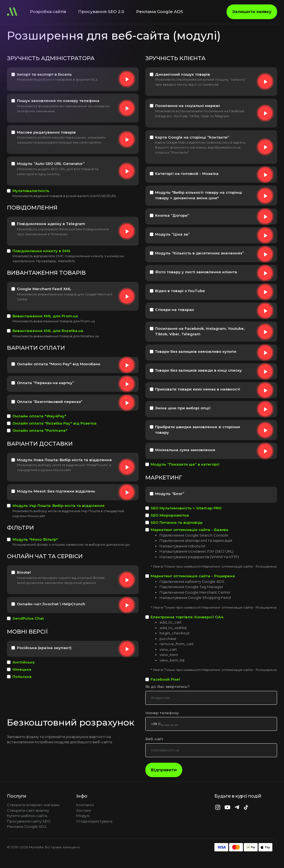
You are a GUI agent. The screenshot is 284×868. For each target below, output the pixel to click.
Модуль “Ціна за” (172, 234)
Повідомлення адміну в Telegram (51, 224)
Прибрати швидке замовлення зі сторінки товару (197, 430)
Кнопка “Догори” (172, 215)
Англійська (24, 662)
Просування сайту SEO (29, 821)
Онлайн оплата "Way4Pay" (39, 416)
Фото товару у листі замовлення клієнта (196, 272)
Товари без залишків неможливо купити (196, 351)
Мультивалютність (31, 191)
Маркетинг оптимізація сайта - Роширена (193, 576)
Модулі (83, 816)
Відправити (164, 770)
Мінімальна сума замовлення (185, 450)
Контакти (85, 805)
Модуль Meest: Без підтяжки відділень (56, 491)
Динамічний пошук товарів (182, 74)
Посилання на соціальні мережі (187, 106)
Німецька (22, 669)
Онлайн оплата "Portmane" (40, 430)
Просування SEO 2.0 (101, 12)
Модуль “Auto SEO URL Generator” (51, 164)
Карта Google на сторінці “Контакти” (192, 137)
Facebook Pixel (165, 679)
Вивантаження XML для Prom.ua (45, 316)
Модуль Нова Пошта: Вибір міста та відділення (64, 460)
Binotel (24, 572)
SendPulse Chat (28, 618)
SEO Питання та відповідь (177, 522)
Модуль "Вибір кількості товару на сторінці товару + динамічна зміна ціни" (199, 195)
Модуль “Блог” (170, 494)
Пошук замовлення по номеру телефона (58, 101)
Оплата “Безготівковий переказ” (50, 402)
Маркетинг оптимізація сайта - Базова (189, 530)
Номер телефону (162, 713)
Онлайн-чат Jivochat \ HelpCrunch (51, 604)
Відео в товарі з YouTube (180, 291)
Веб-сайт (154, 739)
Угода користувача (94, 821)
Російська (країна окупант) (44, 648)
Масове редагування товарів (46, 132)
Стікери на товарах (174, 310)
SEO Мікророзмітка (170, 515)
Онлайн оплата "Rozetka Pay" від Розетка (54, 423)
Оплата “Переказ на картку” (45, 383)
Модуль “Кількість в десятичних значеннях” (199, 253)
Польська (22, 676)
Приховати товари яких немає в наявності (198, 389)
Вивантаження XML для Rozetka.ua (48, 331)
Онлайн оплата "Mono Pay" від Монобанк (59, 364)
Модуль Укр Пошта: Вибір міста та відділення (59, 506)
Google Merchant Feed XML (44, 289)
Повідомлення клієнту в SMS (41, 251)
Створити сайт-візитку (28, 810)
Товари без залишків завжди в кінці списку (198, 370)
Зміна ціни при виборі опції (183, 408)
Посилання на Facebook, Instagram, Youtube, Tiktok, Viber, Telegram (200, 331)
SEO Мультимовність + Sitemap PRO (186, 508)
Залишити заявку (252, 12)
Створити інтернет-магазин (33, 805)
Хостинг (84, 810)
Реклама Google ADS (160, 12)
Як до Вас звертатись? (168, 686)
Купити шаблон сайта (27, 816)
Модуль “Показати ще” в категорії (185, 464)
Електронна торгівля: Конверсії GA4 (187, 617)
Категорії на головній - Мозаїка (187, 173)
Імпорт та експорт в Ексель (44, 74)
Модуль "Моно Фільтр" (35, 539)
